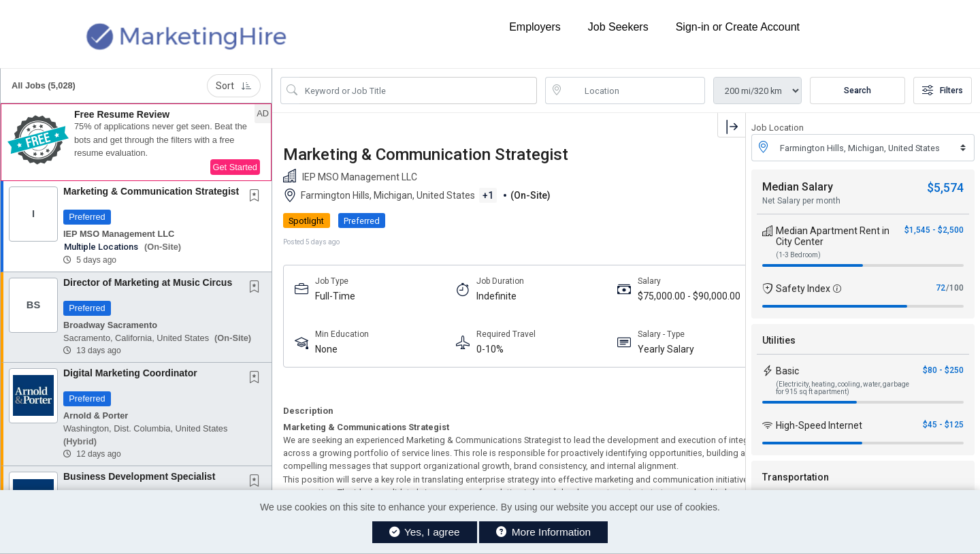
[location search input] (635, 91)
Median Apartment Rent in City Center (833, 236)
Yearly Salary (563, 349)
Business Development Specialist (139, 476)
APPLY (698, 221)
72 (941, 288)
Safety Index (803, 289)
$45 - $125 (943, 425)
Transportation (796, 477)
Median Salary (798, 187)
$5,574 (945, 188)
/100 (955, 288)
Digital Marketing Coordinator (130, 373)
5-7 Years (665, 296)
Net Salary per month (801, 201)
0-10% (438, 349)
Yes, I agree (425, 532)
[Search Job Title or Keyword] (418, 91)
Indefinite (445, 296)
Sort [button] (234, 86)
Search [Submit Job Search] (857, 91)
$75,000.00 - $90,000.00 (561, 296)
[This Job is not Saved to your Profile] (257, 197)
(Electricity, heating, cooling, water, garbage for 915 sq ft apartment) (843, 388)
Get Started (235, 167)
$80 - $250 (943, 370)
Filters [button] (943, 91)
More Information (543, 532)
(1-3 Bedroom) (798, 255)
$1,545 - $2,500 (934, 230)
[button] (136, 142)
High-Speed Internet (819, 425)
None (326, 349)
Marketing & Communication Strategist (151, 191)
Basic (787, 371)
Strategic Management (674, 349)
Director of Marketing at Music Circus (148, 282)
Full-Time (335, 296)
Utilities (779, 340)
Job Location (778, 128)
